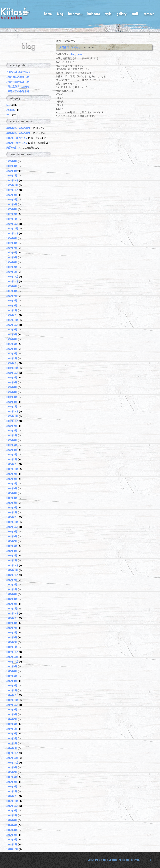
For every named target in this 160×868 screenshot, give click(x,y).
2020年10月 (12, 421)
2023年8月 (12, 291)
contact (149, 13)
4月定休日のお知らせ (18, 77)
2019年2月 (12, 508)
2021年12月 (12, 363)
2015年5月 (12, 676)
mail (150, 860)
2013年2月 (12, 787)
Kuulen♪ (11, 110)
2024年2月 (12, 267)
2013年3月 (12, 782)
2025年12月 (12, 180)
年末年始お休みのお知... (20, 128)
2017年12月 (12, 565)
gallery (122, 13)
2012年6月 (12, 820)
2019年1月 (12, 512)
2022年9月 (12, 330)
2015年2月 (12, 686)
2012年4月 (12, 830)
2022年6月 (12, 339)
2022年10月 (12, 325)
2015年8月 (12, 666)
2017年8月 (12, 585)
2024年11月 (12, 229)
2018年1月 (12, 560)
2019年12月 (12, 464)
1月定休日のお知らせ (18, 91)
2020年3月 (12, 455)
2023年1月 (12, 310)
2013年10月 (12, 763)
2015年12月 (12, 652)
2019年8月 (12, 479)
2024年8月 (12, 243)
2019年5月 (12, 493)
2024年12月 (12, 224)
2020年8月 (12, 431)
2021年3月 (12, 397)
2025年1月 (12, 219)
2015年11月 (12, 657)
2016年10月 (12, 618)
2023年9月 (12, 286)
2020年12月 (12, 411)
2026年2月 (12, 171)
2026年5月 (12, 161)
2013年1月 (12, 791)
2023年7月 (12, 296)
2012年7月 (12, 815)
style (108, 13)
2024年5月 (12, 257)
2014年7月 (12, 719)
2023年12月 (12, 277)
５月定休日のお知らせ (18, 72)
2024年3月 (12, 262)
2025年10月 (12, 190)
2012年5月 (12, 825)
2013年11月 (12, 758)
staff (135, 13)
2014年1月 (12, 748)
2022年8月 (12, 334)
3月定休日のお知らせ (18, 82)
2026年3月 (12, 166)
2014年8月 (12, 714)
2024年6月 (12, 253)
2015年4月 (12, 681)
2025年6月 (12, 204)
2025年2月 (12, 214)
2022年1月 (12, 358)
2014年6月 (12, 724)
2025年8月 (12, 195)
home (48, 13)
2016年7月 (12, 628)
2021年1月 (12, 407)
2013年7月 (12, 772)
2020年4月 (12, 450)
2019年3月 (12, 503)
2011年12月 (12, 849)
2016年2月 (12, 642)
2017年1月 (12, 609)
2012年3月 (12, 835)
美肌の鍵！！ (14, 148)
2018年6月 (12, 546)
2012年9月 (12, 811)
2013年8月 (12, 767)
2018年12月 (12, 517)
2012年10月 (12, 806)
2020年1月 (12, 459)
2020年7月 (12, 435)
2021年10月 (12, 373)
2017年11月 (12, 570)
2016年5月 (12, 633)
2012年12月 (12, 796)
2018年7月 (12, 541)
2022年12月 (12, 315)
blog (60, 13)
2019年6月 (12, 488)
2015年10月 (12, 662)
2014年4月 (12, 734)
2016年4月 (12, 637)
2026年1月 (12, 176)
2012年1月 (12, 844)
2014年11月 (12, 700)
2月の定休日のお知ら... (19, 87)
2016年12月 (12, 613)
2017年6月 (12, 594)
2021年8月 (12, 378)
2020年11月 (12, 416)
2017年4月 (12, 599)
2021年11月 (12, 368)
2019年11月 (12, 469)
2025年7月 (12, 200)
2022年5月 (12, 344)
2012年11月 (12, 801)
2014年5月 (12, 729)
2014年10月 (12, 705)
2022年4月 (12, 349)
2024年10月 (12, 233)
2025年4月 (12, 209)
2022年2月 (12, 354)
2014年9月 (12, 710)
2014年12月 (12, 695)
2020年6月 (12, 440)
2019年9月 (12, 474)
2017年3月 (12, 604)
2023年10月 (12, 281)
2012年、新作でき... (17, 138)
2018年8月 (12, 536)
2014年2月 (12, 743)
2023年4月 (12, 306)
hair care (94, 13)
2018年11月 (12, 522)
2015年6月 (12, 671)
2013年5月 (12, 777)
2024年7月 (12, 248)
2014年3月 (12, 739)
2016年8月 (12, 623)
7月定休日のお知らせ (71, 47)
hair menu (75, 13)
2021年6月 (12, 382)
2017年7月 (12, 589)
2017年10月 (12, 575)
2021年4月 (12, 392)
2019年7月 (12, 484)
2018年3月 (12, 556)
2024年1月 (12, 272)
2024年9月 (12, 238)
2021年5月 (12, 387)
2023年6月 (12, 301)
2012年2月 (12, 840)
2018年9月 (12, 532)
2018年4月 (12, 551)
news (79, 54)
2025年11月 (12, 185)
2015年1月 (12, 690)
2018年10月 (12, 527)
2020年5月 (12, 445)
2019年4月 (12, 498)
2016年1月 (12, 647)
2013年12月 (12, 753)
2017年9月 (12, 580)
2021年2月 (12, 402)
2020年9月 (12, 426)
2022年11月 (12, 320)
